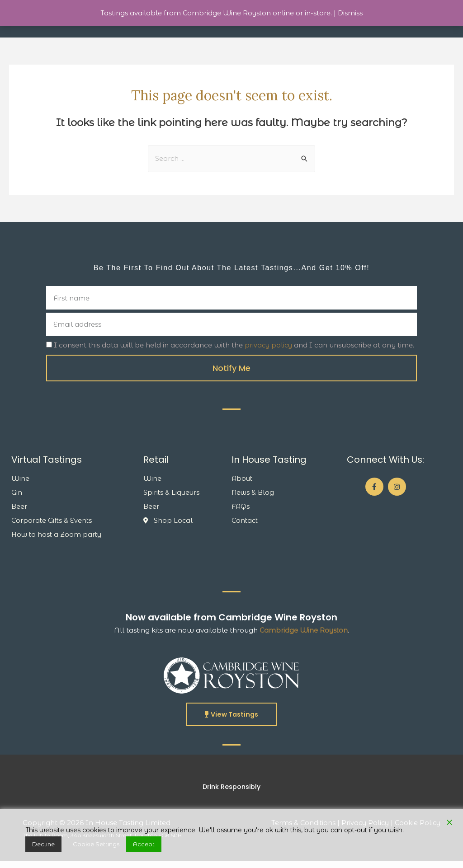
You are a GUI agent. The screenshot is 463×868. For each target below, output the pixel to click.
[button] (231, 720)
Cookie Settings (79, 846)
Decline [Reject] (38, 846)
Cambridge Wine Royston (304, 636)
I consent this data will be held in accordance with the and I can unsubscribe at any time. (235, 349)
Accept (115, 846)
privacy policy (269, 349)
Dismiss (351, 13)
